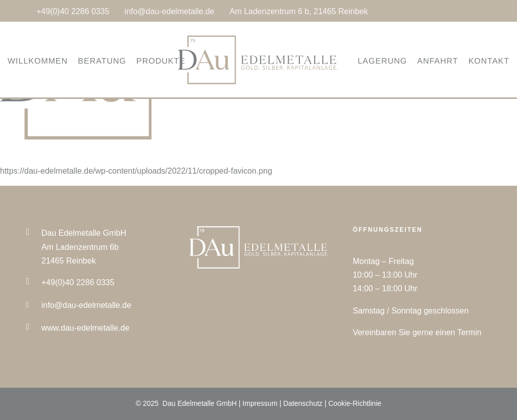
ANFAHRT (425, 61)
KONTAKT (476, 61)
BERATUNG (115, 61)
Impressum (260, 403)
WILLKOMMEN (50, 61)
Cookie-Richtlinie (355, 403)
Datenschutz (303, 403)
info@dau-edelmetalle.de (170, 11)
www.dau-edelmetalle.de (85, 328)
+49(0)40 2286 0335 (73, 11)
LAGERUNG (370, 61)
